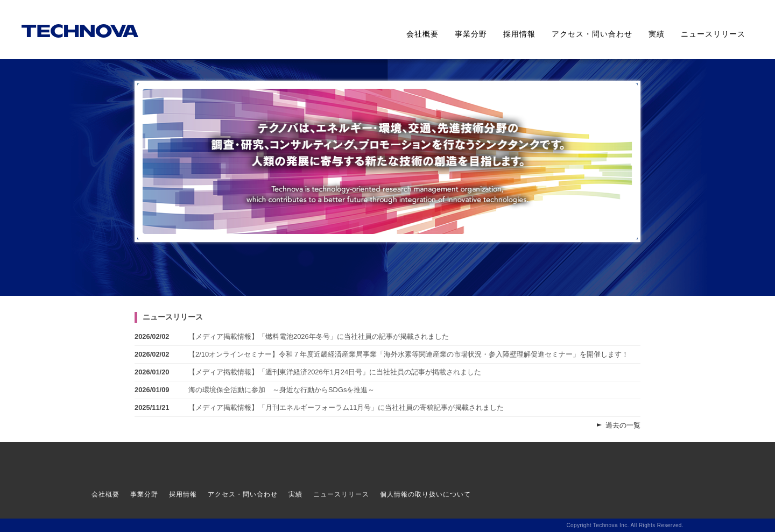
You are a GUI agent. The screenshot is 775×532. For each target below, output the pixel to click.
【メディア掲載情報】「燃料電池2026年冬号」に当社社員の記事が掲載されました (319, 336)
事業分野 (471, 34)
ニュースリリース (713, 34)
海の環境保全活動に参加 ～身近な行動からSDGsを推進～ (281, 390)
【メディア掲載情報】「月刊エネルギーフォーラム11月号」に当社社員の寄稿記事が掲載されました (346, 407)
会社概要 (422, 34)
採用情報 (519, 34)
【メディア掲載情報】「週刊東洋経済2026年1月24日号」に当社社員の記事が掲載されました (335, 372)
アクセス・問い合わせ (592, 34)
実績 (657, 34)
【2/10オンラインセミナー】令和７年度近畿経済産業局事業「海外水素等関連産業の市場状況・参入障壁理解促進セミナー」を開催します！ (408, 354)
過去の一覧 (623, 425)
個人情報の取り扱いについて (425, 494)
